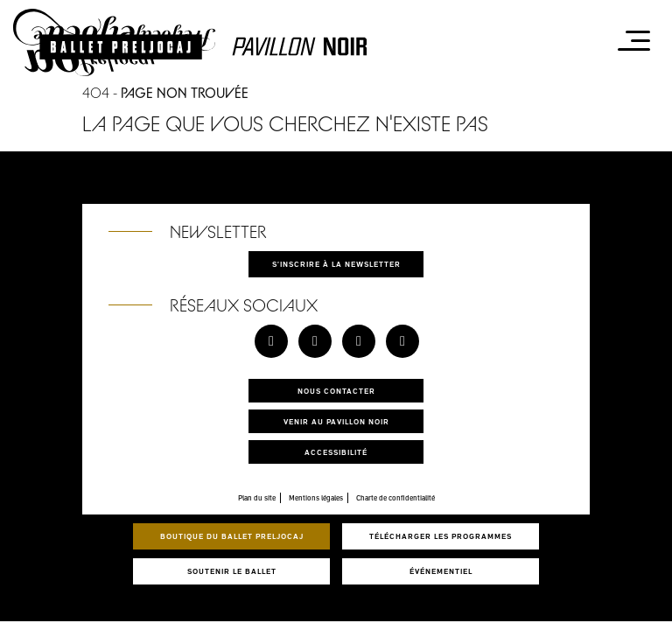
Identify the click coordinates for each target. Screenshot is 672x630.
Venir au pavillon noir (336, 421)
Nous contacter (336, 391)
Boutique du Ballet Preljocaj (232, 536)
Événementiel (441, 571)
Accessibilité (336, 452)
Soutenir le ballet (232, 571)
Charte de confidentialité (395, 498)
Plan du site (257, 498)
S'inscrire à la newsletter (336, 264)
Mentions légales (316, 498)
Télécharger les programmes (441, 536)
